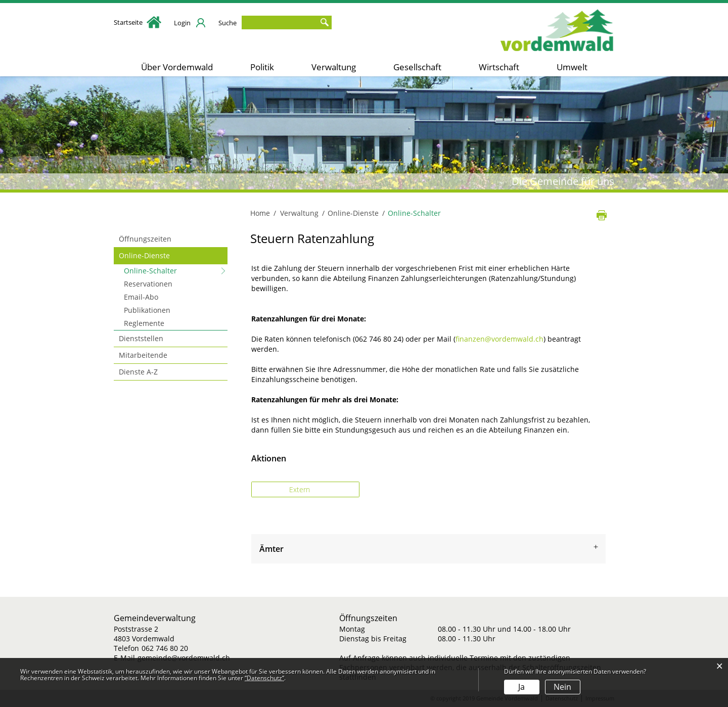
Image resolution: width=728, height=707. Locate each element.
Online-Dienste (144, 255)
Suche (227, 23)
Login (182, 23)
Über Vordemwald (177, 67)
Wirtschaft (499, 67)
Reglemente (144, 323)
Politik (262, 67)
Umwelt (572, 67)
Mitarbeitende (143, 355)
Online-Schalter (172, 270)
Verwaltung (334, 67)
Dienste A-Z (138, 372)
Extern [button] (301, 489)
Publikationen (147, 310)
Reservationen (148, 284)
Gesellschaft (417, 67)
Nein (562, 687)
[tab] (428, 549)
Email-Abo (141, 297)
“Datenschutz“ (264, 678)
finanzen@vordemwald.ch (499, 339)
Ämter (271, 549)
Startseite (138, 22)
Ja (521, 687)
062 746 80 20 (165, 648)
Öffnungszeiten (145, 239)
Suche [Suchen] (324, 22)
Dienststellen (141, 338)
